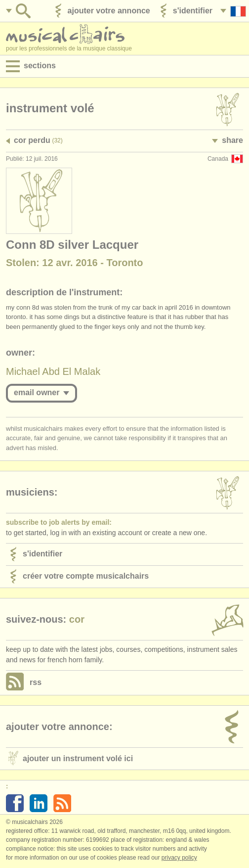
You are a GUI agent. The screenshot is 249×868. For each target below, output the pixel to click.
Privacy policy (179, 858)
